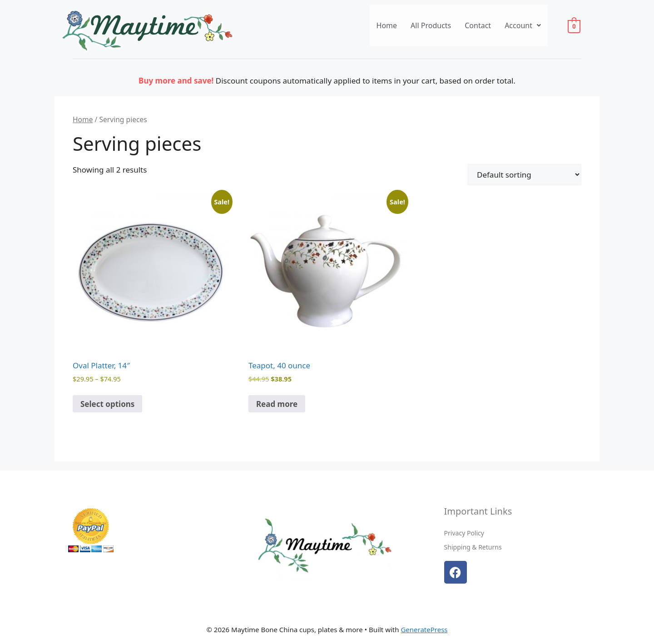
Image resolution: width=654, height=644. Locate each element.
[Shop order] (525, 175)
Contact (478, 25)
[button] (523, 25)
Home (387, 25)
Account (523, 25)
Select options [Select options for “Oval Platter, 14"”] (107, 404)
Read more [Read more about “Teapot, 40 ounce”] (277, 404)
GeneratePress (424, 629)
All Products (431, 25)
